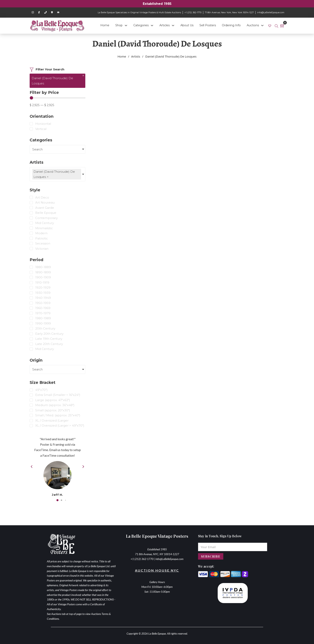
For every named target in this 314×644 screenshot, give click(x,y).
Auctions (253, 25)
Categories (141, 25)
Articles (165, 25)
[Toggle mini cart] (282, 26)
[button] (57, 500)
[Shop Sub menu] (126, 25)
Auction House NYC (157, 570)
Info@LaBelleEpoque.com (169, 559)
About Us (187, 25)
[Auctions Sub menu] (262, 25)
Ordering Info (231, 25)
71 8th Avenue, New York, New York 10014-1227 (229, 12)
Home (105, 25)
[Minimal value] (57, 98)
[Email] (233, 547)
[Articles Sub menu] (173, 25)
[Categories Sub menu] (152, 25)
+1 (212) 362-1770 (193, 12)
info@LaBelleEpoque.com (271, 12)
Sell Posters (208, 25)
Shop (119, 25)
